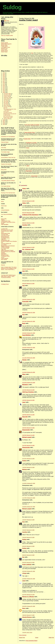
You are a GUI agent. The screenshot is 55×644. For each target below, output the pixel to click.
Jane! (24, 402)
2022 (4, 74)
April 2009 (6, 104)
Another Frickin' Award (28, 20)
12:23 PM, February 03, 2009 (29, 383)
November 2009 (7, 95)
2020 (4, 77)
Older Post (51, 637)
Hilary (24, 374)
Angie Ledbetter (27, 564)
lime (23, 315)
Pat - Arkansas (26, 249)
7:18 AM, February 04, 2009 (28, 530)
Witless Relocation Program (7, 250)
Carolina (25, 225)
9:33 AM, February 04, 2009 (28, 562)
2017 (4, 81)
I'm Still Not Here (7, 115)
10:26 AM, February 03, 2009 (29, 333)
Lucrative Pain (4, 229)
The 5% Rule (6, 111)
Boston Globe (4, 45)
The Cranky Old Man (6, 186)
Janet (24, 581)
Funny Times (4, 50)
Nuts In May (4, 219)
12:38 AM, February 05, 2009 (29, 579)
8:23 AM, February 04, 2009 (28, 546)
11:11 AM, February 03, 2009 (29, 358)
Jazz (24, 271)
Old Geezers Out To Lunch (7, 230)
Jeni (23, 286)
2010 (4, 91)
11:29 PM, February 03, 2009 (29, 483)
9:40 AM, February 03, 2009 (28, 283)
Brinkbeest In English (31, 143)
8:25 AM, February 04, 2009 (28, 555)
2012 (4, 88)
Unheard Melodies (5, 210)
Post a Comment (23, 635)
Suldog (12, 7)
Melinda (25, 469)
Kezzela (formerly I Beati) (7, 231)
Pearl (2, 175)
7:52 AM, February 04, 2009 (28, 537)
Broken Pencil (4, 51)
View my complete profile (7, 36)
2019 (4, 78)
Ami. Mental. (4, 245)
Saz (23, 557)
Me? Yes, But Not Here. (8, 116)
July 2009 (6, 100)
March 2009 (6, 105)
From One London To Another (32, 125)
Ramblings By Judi (5, 240)
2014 (4, 85)
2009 (4, 92)
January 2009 (7, 119)
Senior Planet (4, 52)
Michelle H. (25, 385)
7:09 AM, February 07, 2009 (28, 615)
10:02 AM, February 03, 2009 (29, 299)
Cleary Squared (5, 258)
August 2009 (7, 99)
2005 (4, 124)
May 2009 (6, 103)
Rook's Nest (4, 206)
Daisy (28, 166)
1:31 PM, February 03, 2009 (28, 390)
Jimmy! (3, 257)
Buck (24, 323)
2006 (4, 123)
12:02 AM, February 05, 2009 (29, 571)
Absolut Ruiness (27, 617)
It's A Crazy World (5, 248)
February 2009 (7, 107)
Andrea (24, 461)
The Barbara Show (5, 256)
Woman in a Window (28, 597)
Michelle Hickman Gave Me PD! (10, 114)
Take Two (5, 108)
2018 (4, 80)
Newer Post (22, 637)
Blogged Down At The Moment (8, 246)
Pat (32, 53)
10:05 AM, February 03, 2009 (29, 313)
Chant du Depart (5, 142)
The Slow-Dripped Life (6, 244)
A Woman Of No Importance (30, 215)
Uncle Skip (3, 148)
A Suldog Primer (5, 284)
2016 (4, 83)
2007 (4, 121)
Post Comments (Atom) (32, 641)
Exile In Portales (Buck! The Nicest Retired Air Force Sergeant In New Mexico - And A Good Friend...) (9, 268)
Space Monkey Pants (30, 132)
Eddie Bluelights (5, 224)
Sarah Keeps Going (5, 233)
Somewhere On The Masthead (8, 137)
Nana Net (25, 417)
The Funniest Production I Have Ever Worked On (10, 110)
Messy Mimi (4, 170)
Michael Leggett (27, 437)
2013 (4, 87)
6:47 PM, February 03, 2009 (28, 459)
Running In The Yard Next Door (8, 193)
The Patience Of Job (8, 113)
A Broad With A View (6, 221)
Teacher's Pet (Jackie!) (6, 164)
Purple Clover (4, 46)
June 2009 (6, 101)
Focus (28, 148)
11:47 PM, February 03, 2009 (29, 498)
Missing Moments (5, 237)
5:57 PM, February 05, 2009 (28, 595)
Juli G (2, 232)
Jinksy (24, 188)
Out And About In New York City (8, 158)
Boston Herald (4, 43)
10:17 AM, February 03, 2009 (29, 321)
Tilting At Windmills (5, 247)
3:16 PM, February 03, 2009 (28, 435)
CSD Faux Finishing (28, 392)
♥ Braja (24, 573)
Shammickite (29, 171)
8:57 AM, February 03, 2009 (28, 213)
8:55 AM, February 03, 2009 (28, 201)
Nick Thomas (4, 260)
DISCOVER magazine (6, 44)
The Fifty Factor (5, 234)
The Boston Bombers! (6, 277)
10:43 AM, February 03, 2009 (29, 348)
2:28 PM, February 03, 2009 (28, 415)
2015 (4, 84)
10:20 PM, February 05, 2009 (29, 606)
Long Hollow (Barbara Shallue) (8, 181)
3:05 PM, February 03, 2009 (28, 428)
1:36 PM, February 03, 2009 (28, 400)
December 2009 (7, 94)
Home (37, 637)
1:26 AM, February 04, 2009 (28, 520)
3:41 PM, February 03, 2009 (28, 445)
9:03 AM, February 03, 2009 (28, 223)
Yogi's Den (3, 249)
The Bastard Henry (5, 238)
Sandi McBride (26, 335)
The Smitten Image (5, 152)
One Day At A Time (5, 236)
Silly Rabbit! (4, 254)
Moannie (3, 265)
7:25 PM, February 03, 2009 (28, 467)
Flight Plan (3, 239)
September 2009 (7, 98)
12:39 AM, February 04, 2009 (29, 507)
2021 (4, 76)
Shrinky (24, 360)
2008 (4, 120)
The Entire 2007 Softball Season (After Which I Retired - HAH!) (8, 276)
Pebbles (3, 220)
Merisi (2, 202)
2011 (4, 90)
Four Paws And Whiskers (7, 214)
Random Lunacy (5, 255)
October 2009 (7, 96)
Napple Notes (27, 139)
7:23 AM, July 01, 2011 (27, 632)
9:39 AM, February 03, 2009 (28, 247)
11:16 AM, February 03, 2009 (29, 372)
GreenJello (25, 301)
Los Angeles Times (5, 47)
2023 (4, 73)
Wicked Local (4, 48)
